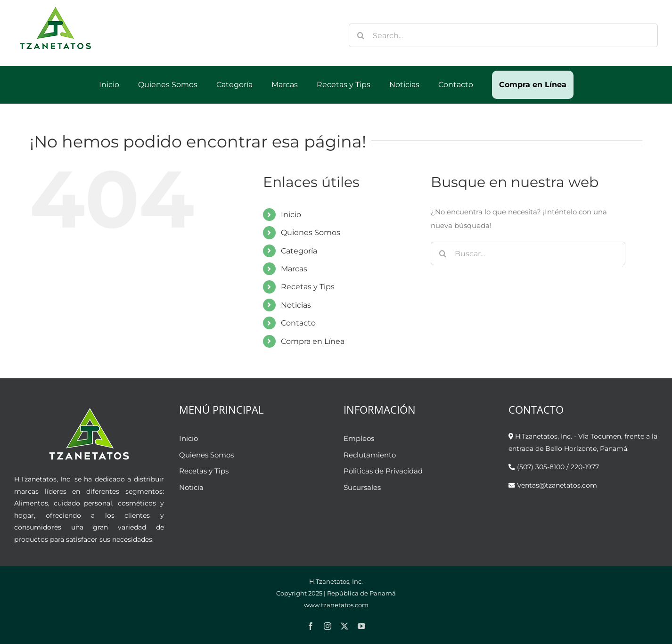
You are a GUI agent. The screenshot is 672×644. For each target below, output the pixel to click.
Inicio (291, 215)
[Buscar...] (528, 253)
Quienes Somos (311, 232)
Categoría (299, 251)
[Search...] (503, 35)
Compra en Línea (313, 341)
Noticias (296, 305)
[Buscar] (361, 35)
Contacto (298, 323)
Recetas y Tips (308, 287)
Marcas (294, 269)
